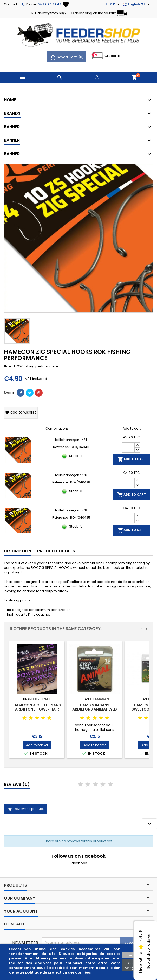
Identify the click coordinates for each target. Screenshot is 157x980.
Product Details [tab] (56, 551)
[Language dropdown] (137, 4)
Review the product (26, 809)
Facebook (78, 863)
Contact (11, 4)
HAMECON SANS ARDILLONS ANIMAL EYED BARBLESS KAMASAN (95, 709)
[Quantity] (128, 448)
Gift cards (113, 56)
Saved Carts (64, 57)
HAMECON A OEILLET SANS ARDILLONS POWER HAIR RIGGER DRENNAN (37, 709)
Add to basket (37, 745)
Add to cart (132, 459)
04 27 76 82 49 (49, 4)
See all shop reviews (149, 952)
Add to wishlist (21, 412)
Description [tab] (18, 551)
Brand (9, 366)
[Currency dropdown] (113, 4)
